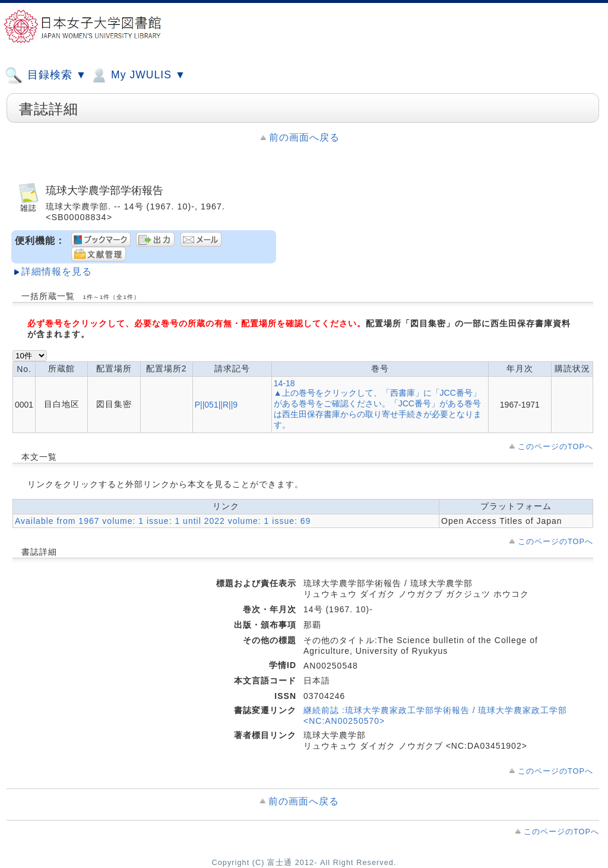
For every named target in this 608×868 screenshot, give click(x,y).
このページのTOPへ (555, 446)
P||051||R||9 (216, 405)
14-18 (284, 383)
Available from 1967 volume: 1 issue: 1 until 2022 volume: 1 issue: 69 (163, 521)
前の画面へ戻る (304, 137)
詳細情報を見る (57, 271)
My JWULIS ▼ (138, 75)
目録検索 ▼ (46, 75)
